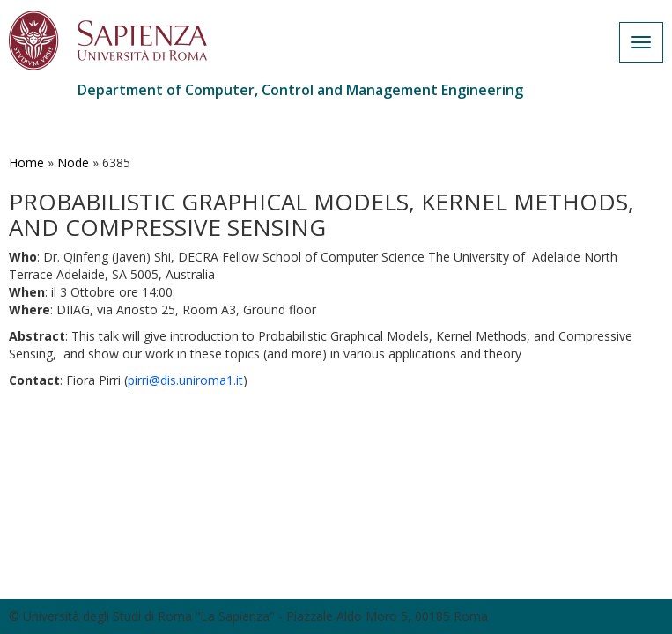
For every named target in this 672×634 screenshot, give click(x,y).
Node (73, 162)
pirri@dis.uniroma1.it (185, 380)
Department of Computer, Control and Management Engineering (300, 90)
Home (26, 162)
